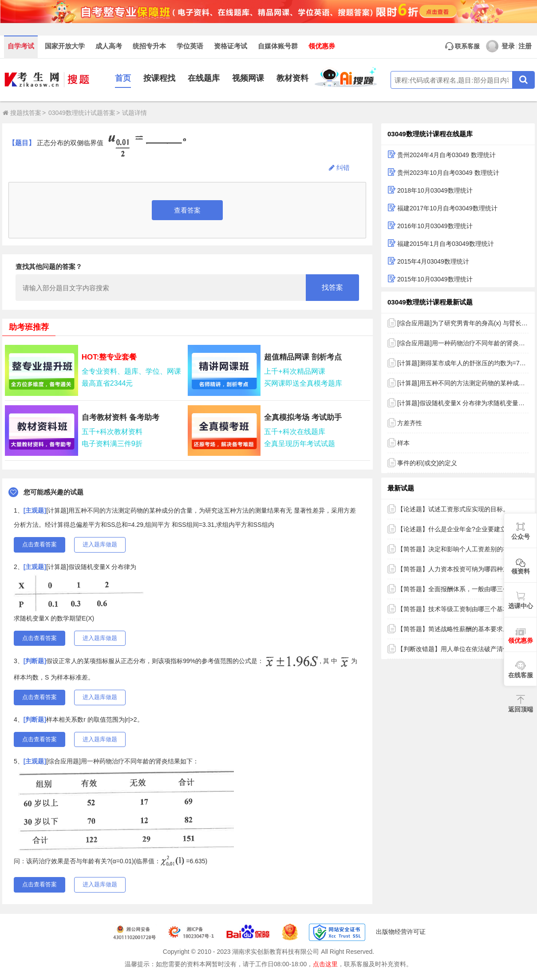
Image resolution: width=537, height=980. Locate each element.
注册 (525, 46)
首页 (123, 78)
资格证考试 (231, 46)
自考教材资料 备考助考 (120, 417)
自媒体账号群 (278, 46)
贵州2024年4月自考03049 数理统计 (446, 155)
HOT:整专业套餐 (109, 357)
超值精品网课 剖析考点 (303, 357)
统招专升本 (149, 46)
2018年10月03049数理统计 (435, 190)
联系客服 (462, 46)
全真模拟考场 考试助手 (303, 417)
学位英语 (190, 46)
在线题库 (204, 78)
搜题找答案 (22, 113)
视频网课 (248, 78)
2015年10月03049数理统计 (435, 279)
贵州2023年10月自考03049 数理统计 (448, 173)
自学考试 (21, 46)
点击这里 (325, 964)
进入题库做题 (100, 544)
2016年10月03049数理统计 (435, 226)
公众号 (521, 537)
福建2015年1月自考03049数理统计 (446, 244)
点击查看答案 (39, 544)
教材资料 (292, 78)
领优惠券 (322, 46)
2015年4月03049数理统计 (433, 261)
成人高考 (109, 46)
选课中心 (521, 606)
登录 (500, 46)
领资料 (521, 571)
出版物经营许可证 (401, 932)
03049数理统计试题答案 (82, 113)
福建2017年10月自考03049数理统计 (447, 208)
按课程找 (159, 78)
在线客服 (521, 675)
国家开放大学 (65, 46)
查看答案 (187, 210)
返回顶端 (521, 709)
